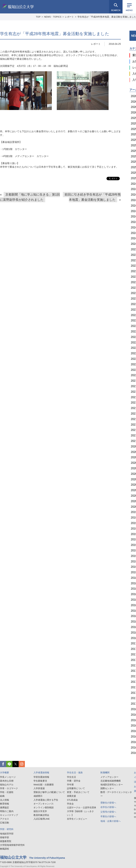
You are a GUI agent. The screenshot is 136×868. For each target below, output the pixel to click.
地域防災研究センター (112, 785)
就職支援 (71, 796)
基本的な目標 (7, 781)
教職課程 (4, 849)
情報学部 (4, 837)
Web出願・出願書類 (44, 785)
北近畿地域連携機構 (111, 781)
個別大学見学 (40, 811)
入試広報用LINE (42, 819)
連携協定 (4, 807)
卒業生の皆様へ (108, 816)
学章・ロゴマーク (9, 788)
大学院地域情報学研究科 (12, 845)
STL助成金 (72, 800)
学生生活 (71, 777)
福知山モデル (7, 785)
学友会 (70, 804)
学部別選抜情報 (41, 777)
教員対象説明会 (41, 815)
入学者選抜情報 (41, 773)
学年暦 (70, 785)
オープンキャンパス (44, 804)
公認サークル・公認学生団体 (82, 807)
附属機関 (105, 773)
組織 (2, 796)
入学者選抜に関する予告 (46, 800)
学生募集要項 (40, 781)
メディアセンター (109, 777)
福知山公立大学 (18, 6)
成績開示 (38, 796)
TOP (38, 17)
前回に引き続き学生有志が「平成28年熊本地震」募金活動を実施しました (93, 197)
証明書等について (76, 788)
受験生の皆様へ (108, 803)
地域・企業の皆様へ (111, 821)
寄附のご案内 (7, 811)
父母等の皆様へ (108, 812)
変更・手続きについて (78, 792)
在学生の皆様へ (108, 807)
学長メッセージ (8, 777)
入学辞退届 (39, 788)
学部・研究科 (7, 829)
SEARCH (116, 10)
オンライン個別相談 (44, 807)
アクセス (4, 819)
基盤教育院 (6, 841)
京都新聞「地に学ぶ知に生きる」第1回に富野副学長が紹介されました (30, 197)
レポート (96, 44)
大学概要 (4, 773)
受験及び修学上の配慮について (49, 792)
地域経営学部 (7, 834)
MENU (129, 8)
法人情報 (4, 800)
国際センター (107, 788)
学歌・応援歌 (7, 792)
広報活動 (4, 823)
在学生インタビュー (77, 819)
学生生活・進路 (75, 773)
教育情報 (4, 804)
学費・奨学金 (74, 781)
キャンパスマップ (9, 815)
